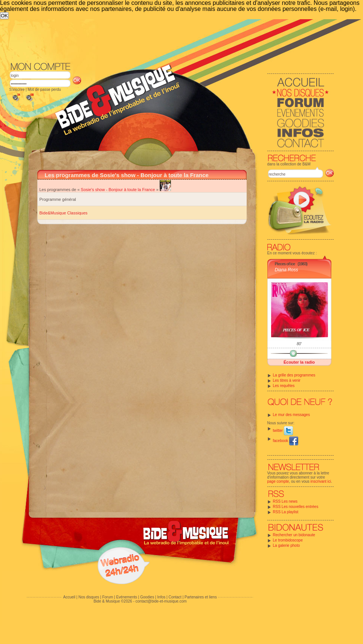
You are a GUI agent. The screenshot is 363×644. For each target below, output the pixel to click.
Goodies (147, 597)
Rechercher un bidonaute (294, 535)
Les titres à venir (287, 380)
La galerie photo (287, 545)
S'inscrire (17, 89)
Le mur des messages (291, 415)
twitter (283, 431)
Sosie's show (93, 190)
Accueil (69, 597)
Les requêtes (284, 386)
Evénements (127, 597)
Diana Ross (287, 270)
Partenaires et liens (201, 597)
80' (299, 344)
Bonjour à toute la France (132, 190)
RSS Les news (285, 501)
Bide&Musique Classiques (64, 213)
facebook (286, 441)
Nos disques (89, 597)
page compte (278, 481)
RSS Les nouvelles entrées (296, 507)
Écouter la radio (299, 362)
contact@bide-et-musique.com (161, 601)
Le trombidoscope (288, 540)
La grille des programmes (294, 375)
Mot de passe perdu (44, 89)
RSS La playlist (286, 512)
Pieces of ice (285, 264)
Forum (108, 597)
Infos (162, 597)
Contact (175, 597)
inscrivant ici (321, 481)
